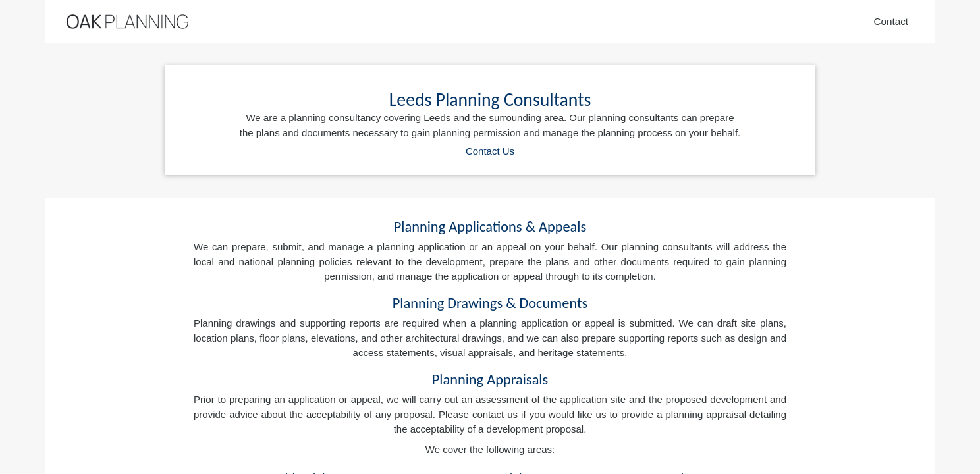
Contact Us (490, 151)
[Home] (127, 22)
